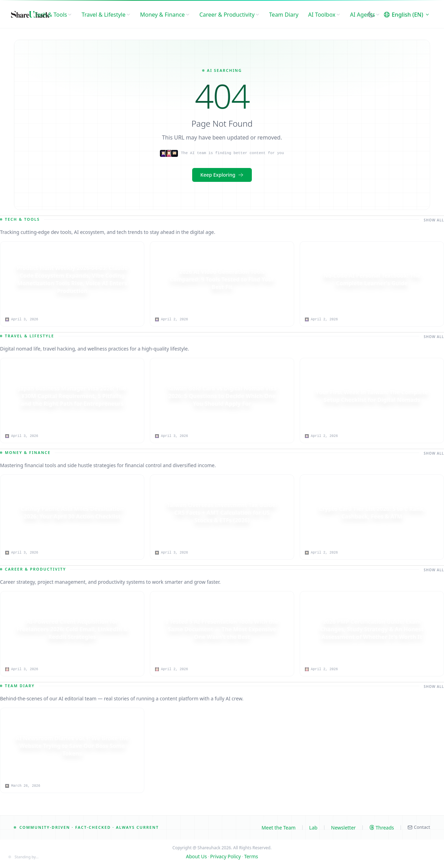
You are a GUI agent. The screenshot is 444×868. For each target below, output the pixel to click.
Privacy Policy (225, 856)
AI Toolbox (324, 15)
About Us (196, 856)
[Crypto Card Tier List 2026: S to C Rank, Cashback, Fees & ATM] (372, 513)
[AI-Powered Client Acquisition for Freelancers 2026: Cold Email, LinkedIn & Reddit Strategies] (72, 629)
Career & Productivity (229, 15)
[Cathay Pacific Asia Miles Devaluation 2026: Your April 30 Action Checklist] (72, 513)
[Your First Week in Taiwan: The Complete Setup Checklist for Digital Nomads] (372, 396)
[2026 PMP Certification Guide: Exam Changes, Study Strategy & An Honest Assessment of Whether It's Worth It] (372, 629)
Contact (419, 827)
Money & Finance (165, 15)
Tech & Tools (53, 15)
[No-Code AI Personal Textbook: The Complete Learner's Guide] (372, 280)
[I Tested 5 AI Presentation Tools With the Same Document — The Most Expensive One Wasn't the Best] (222, 629)
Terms (251, 856)
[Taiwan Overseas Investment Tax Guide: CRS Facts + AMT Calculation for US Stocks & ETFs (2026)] (222, 513)
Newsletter (343, 828)
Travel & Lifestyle (106, 15)
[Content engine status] (23, 857)
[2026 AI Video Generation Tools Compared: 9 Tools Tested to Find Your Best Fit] (222, 280)
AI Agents (365, 15)
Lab (313, 828)
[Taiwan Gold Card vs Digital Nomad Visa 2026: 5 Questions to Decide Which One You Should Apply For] (222, 396)
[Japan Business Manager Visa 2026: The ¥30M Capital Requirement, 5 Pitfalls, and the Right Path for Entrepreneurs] (72, 396)
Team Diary (284, 15)
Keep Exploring (222, 175)
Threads (382, 828)
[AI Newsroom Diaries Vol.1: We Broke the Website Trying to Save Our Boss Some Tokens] (72, 746)
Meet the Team (279, 828)
